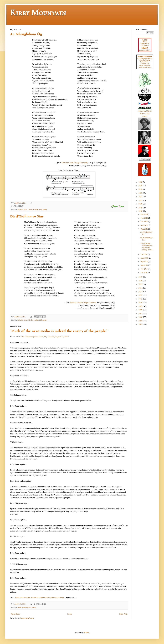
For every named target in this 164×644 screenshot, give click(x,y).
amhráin (20, 209)
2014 (141, 288)
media (20, 607)
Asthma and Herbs (145, 111)
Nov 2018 (144, 218)
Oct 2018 (144, 222)
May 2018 (145, 258)
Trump (34, 607)
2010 (141, 303)
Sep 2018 (144, 225)
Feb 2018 (144, 269)
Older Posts (123, 614)
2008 (141, 310)
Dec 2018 (144, 214)
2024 (141, 189)
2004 (141, 324)
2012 (141, 295)
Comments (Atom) (27, 618)
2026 (141, 182)
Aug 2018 (144, 229)
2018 (141, 211)
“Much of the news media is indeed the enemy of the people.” (59, 331)
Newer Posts (15, 614)
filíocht (30, 209)
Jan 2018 (144, 273)
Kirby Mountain (38, 13)
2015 (141, 284)
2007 (141, 313)
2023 (141, 193)
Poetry (145, 116)
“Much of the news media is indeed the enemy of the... (147, 247)
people (24, 607)
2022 (141, 197)
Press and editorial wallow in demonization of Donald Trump (39, 597)
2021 (141, 200)
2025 (141, 186)
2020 (141, 204)
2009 (141, 306)
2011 (141, 299)
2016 (141, 281)
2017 (141, 277)
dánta (25, 209)
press (29, 607)
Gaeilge (36, 209)
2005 (141, 321)
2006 (141, 317)
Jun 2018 (144, 254)
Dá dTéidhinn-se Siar (27, 217)
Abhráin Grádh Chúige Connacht (74, 163)
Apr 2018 (144, 262)
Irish (41, 209)
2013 (141, 292)
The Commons (45, 337)
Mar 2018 (144, 265)
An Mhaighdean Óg (26, 34)
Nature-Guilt (145, 114)
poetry (45, 209)
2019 (141, 208)
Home (70, 614)
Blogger (86, 632)
